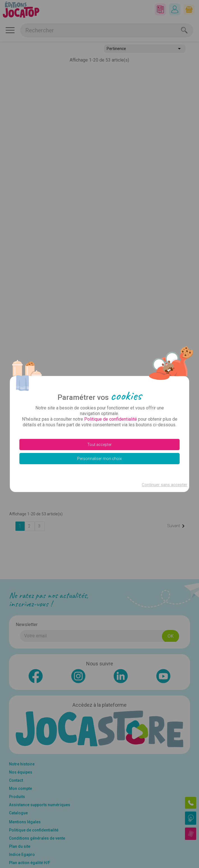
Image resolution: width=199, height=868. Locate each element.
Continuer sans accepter (164, 485)
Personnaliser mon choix (99, 459)
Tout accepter (99, 445)
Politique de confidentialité (111, 419)
